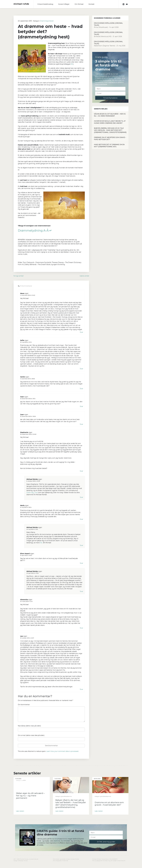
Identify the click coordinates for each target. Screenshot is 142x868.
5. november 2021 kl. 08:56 (27, 379)
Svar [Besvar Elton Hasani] (82, 563)
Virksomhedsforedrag (45, 4)
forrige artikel (19, 276)
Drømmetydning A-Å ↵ (35, 230)
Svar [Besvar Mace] (82, 332)
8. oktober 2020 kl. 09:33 (33, 481)
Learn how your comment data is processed (62, 751)
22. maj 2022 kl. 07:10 (26, 342)
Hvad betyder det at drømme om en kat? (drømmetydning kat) (109, 146)
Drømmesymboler (47, 21)
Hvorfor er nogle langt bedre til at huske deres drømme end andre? (110, 122)
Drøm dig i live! (32, 493)
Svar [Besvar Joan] (82, 406)
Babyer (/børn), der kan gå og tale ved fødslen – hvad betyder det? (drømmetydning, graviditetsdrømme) (71, 804)
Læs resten (20, 811)
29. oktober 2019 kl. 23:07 (27, 638)
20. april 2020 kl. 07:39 (32, 573)
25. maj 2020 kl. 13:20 (32, 529)
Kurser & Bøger (64, 4)
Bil (72, 64)
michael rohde (21, 4)
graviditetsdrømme (66, 796)
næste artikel (84, 276)
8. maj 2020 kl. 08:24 (26, 507)
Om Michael (79, 4)
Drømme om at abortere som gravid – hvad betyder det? (109, 804)
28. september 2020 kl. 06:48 (28, 434)
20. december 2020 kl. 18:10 (28, 399)
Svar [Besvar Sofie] (82, 369)
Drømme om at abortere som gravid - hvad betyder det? (110, 138)
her (41, 543)
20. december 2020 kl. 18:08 (28, 416)
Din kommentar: (24, 705)
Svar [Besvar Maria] (82, 519)
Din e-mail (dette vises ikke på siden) (31, 735)
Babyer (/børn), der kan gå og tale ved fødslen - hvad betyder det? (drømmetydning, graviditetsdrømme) (110, 130)
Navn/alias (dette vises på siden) (29, 726)
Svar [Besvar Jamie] (82, 389)
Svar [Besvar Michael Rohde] (82, 497)
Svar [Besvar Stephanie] (82, 471)
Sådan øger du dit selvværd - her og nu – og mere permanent (110, 115)
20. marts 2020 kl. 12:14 (26, 601)
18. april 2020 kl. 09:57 (26, 555)
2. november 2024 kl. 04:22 (28, 295)
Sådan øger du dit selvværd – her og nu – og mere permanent (30, 796)
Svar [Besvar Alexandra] (82, 628)
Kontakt (91, 4)
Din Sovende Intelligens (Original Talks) (110, 25)
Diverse (24, 780)
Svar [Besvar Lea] (82, 689)
